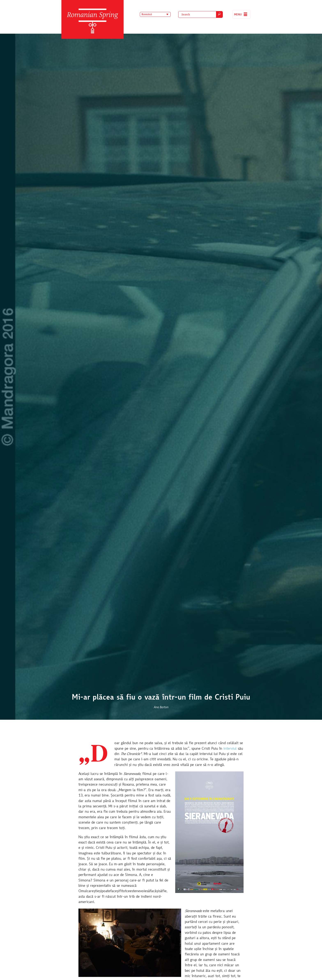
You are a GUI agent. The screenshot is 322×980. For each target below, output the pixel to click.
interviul (230, 749)
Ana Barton (161, 707)
